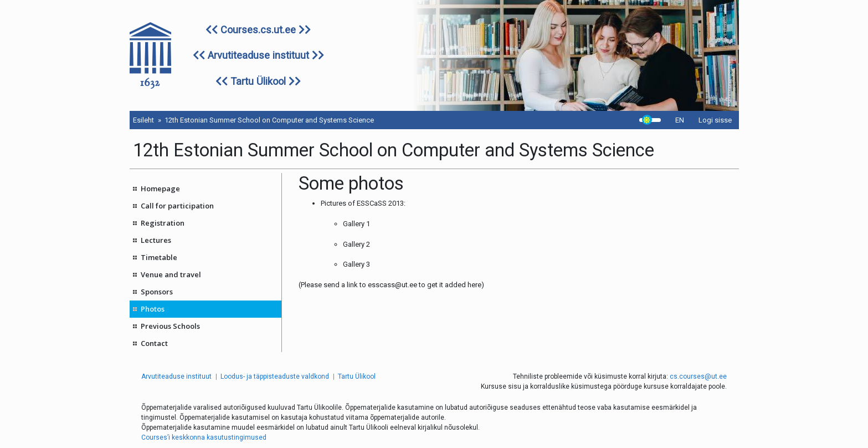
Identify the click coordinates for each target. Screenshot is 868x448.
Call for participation (177, 206)
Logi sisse (715, 120)
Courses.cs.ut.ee (258, 30)
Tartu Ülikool (258, 81)
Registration (163, 223)
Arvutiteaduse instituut (258, 55)
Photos (153, 309)
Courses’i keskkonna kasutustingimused (204, 437)
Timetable (159, 257)
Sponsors (157, 292)
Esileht (143, 120)
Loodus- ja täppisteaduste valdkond (275, 376)
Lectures (156, 240)
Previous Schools (170, 326)
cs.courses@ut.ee (698, 376)
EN (680, 120)
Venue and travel (171, 274)
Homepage (160, 189)
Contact (154, 343)
